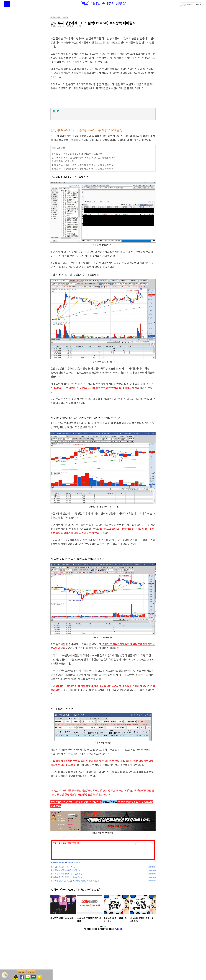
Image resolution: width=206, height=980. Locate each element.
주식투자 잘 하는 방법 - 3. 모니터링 (65, 914)
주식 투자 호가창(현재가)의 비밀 (64, 907)
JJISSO (119, 966)
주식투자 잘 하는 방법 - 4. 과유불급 (65, 911)
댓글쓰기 (31, 972)
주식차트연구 (63, 899)
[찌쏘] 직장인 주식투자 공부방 (103, 3)
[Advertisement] (103, 856)
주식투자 (54, 899)
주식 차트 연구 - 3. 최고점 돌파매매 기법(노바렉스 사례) (74, 918)
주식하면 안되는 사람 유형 (61, 904)
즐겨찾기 (21, 972)
